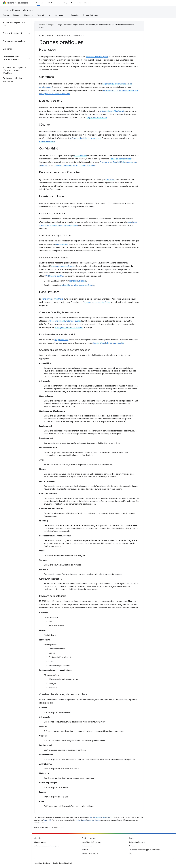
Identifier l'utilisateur (78, 281)
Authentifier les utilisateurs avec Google (77, 285)
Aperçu (6, 15)
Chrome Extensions (23, 10)
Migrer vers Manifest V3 (97, 118)
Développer (29, 15)
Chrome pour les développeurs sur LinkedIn (145, 850)
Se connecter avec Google (63, 266)
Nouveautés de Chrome (81, 3)
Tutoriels (41, 15)
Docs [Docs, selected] (38, 3)
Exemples (75, 15)
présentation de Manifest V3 (112, 111)
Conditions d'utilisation (43, 863)
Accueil (42, 35)
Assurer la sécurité (47, 142)
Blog (65, 3)
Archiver (85, 850)
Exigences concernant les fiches (96, 302)
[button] (14, 24)
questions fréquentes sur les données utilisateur (74, 165)
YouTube (132, 846)
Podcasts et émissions (90, 853)
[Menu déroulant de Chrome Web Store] (101, 15)
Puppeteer (110, 179)
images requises (61, 340)
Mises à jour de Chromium (91, 842)
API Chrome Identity (54, 276)
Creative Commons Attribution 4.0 (101, 817)
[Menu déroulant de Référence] (66, 15)
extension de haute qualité (97, 57)
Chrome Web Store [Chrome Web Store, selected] (90, 15)
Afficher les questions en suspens (47, 846)
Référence (59, 15)
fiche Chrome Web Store (52, 299)
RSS (130, 853)
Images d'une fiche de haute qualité (109, 343)
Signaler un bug (40, 842)
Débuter (16, 15)
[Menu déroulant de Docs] (43, 3)
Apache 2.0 (47, 820)
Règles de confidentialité (120, 159)
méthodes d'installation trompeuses (86, 138)
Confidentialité (81, 156)
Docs (6, 10)
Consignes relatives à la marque (69, 328)
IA (50, 15)
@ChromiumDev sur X (137, 842)
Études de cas (54, 3)
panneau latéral (62, 244)
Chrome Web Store (78, 35)
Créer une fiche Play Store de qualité (65, 321)
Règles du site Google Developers (88, 820)
